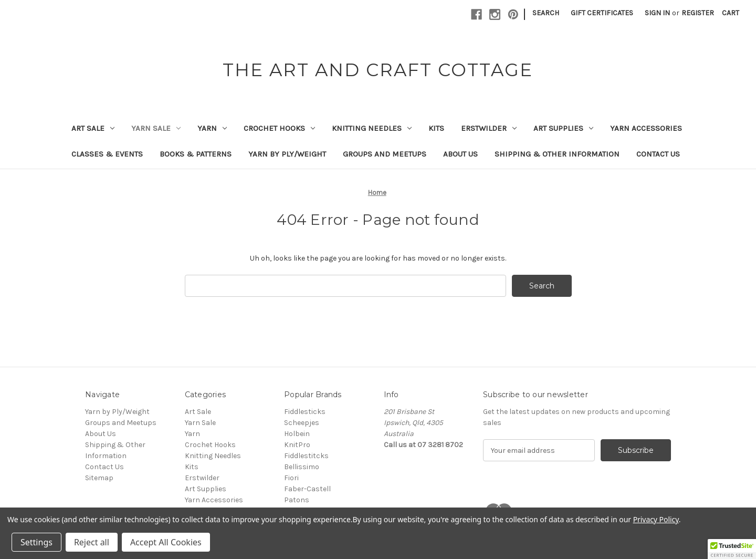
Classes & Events (107, 154)
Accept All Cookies (166, 542)
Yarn (212, 128)
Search (546, 13)
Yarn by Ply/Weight (287, 154)
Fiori (291, 478)
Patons (297, 500)
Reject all (92, 542)
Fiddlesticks (305, 412)
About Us (460, 154)
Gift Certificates (602, 13)
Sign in (657, 13)
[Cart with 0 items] (731, 13)
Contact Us (658, 154)
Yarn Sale (156, 128)
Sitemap (99, 478)
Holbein (297, 434)
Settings (36, 542)
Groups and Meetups (385, 154)
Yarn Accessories (646, 128)
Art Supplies (563, 128)
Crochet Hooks (279, 128)
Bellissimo (302, 467)
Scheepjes (302, 423)
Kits (436, 128)
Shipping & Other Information (557, 154)
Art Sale (93, 128)
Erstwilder (489, 128)
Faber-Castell (307, 489)
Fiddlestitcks (306, 456)
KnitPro (297, 445)
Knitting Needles (372, 128)
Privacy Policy (656, 519)
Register (698, 13)
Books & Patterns (196, 154)
